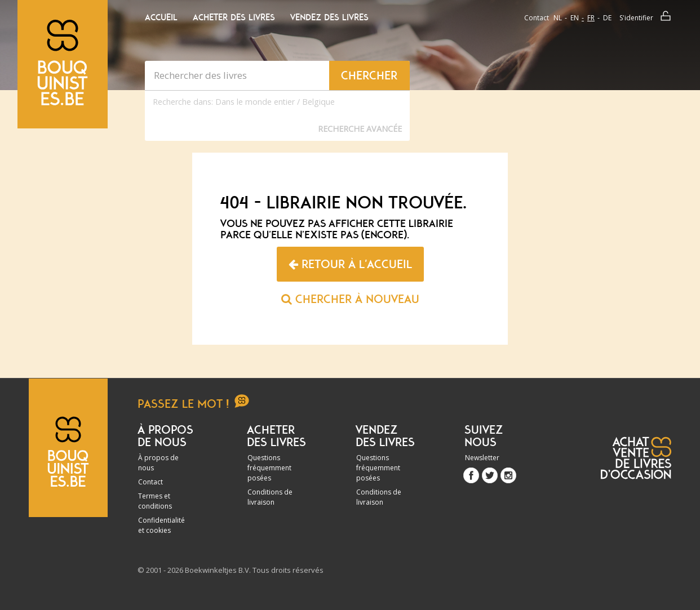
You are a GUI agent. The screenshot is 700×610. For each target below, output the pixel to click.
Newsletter (482, 458)
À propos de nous (158, 463)
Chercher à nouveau (350, 299)
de (607, 18)
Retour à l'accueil (350, 264)
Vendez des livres (329, 17)
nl (558, 18)
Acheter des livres (234, 17)
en (575, 18)
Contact (537, 18)
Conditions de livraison (270, 497)
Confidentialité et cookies (161, 525)
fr (591, 18)
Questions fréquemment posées (269, 468)
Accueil (161, 17)
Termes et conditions (155, 501)
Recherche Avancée (360, 129)
